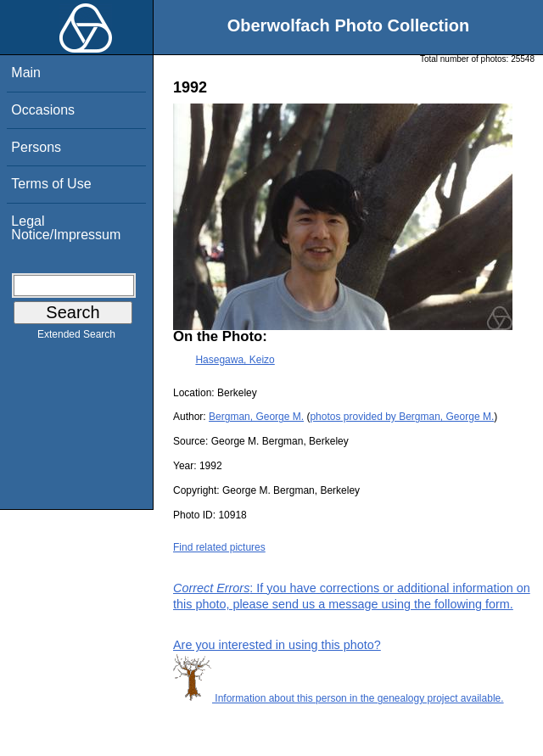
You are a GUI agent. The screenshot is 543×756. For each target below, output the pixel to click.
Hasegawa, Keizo (235, 360)
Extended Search (76, 338)
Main (26, 73)
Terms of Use (51, 184)
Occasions (43, 110)
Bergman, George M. (256, 417)
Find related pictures (219, 547)
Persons (36, 147)
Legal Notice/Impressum (66, 228)
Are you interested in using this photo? (277, 645)
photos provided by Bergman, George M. (402, 417)
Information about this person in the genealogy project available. (339, 698)
